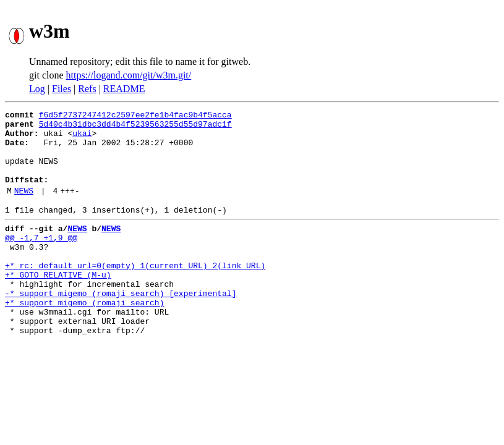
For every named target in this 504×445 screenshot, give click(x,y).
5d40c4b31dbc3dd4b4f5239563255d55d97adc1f (135, 127)
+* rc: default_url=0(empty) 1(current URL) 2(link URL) (135, 293)
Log (37, 89)
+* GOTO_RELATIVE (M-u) (58, 304)
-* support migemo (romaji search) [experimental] (121, 326)
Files (62, 89)
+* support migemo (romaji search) (84, 337)
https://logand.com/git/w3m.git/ (129, 75)
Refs (87, 89)
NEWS (24, 207)
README (124, 89)
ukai (82, 138)
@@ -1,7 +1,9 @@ (41, 260)
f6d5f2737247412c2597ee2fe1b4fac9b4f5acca (135, 116)
